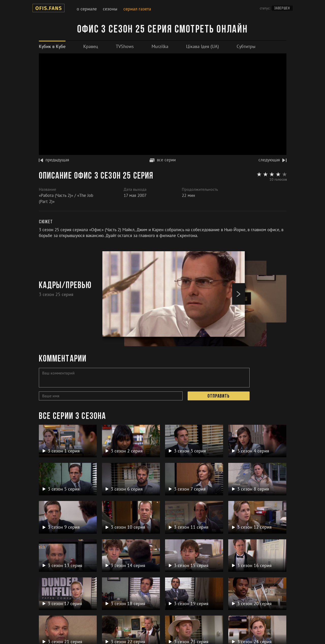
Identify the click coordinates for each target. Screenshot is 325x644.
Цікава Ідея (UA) (202, 46)
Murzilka (160, 46)
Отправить (218, 396)
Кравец (91, 46)
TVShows (125, 46)
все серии (163, 160)
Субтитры (246, 46)
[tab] (52, 46)
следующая (272, 160)
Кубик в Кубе (52, 46)
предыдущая (54, 160)
